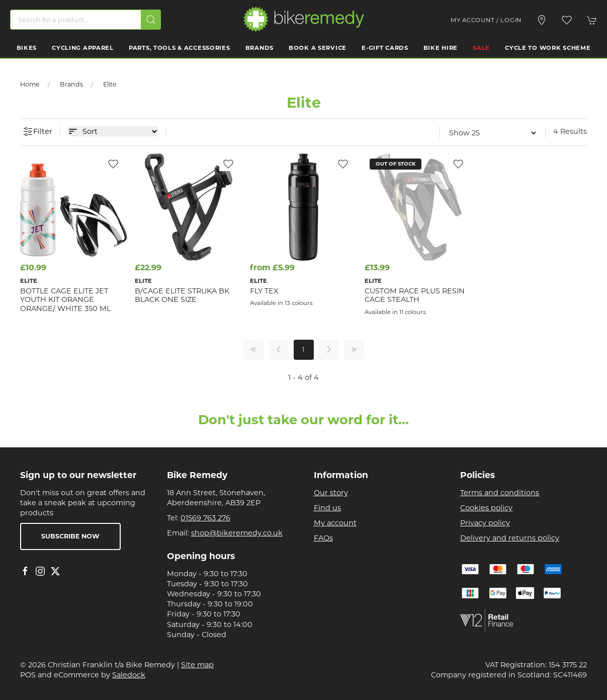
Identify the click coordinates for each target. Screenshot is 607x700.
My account (335, 523)
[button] (567, 20)
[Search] (85, 20)
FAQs (323, 538)
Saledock (129, 675)
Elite (110, 84)
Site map (197, 665)
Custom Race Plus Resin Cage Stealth (415, 295)
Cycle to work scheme (548, 48)
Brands (259, 48)
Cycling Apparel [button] (83, 48)
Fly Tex (264, 291)
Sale (481, 48)
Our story (331, 493)
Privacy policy (485, 523)
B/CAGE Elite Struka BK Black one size (182, 295)
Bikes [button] (27, 48)
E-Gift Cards (385, 48)
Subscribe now (70, 536)
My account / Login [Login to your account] (486, 20)
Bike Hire (441, 48)
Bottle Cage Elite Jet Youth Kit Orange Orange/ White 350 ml (65, 300)
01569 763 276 (205, 518)
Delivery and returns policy (510, 538)
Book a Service (318, 48)
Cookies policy (486, 508)
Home (30, 84)
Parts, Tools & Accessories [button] (180, 48)
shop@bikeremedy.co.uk (237, 533)
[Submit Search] (151, 20)
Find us (327, 508)
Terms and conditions (500, 493)
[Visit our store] (542, 20)
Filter (38, 132)
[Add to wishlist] (113, 164)
